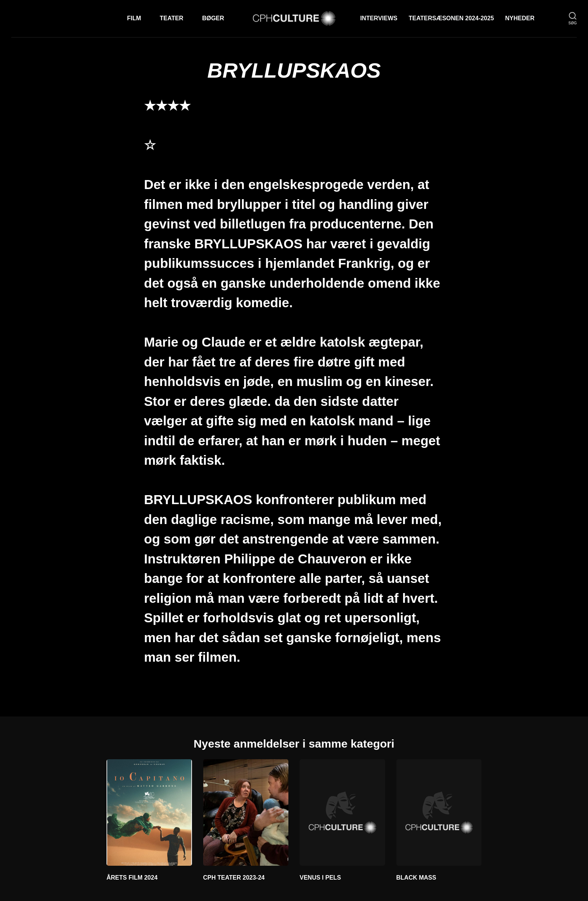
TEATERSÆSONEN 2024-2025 (451, 18)
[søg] (573, 19)
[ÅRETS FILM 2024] (149, 812)
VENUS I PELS (320, 878)
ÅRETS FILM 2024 (132, 878)
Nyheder (520, 18)
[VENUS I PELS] (342, 812)
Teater (172, 18)
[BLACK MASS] (439, 812)
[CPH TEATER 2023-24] (246, 812)
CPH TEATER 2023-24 (234, 878)
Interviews (379, 18)
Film (134, 18)
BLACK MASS (416, 878)
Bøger (213, 18)
